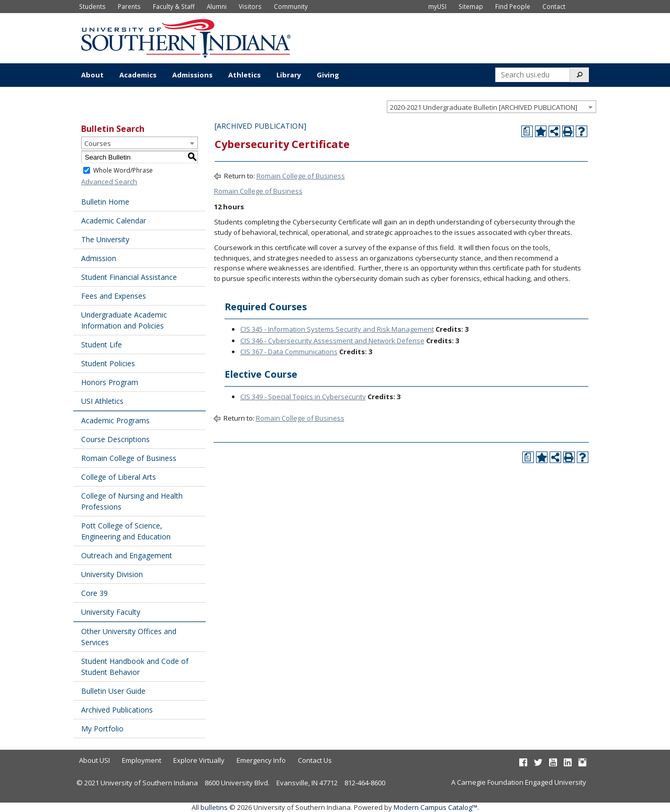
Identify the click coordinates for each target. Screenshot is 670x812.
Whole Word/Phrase (123, 170)
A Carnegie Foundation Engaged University (519, 782)
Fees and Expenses (114, 296)
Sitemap (471, 6)
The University (105, 239)
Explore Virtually (199, 760)
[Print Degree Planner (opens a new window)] (527, 131)
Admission (99, 258)
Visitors (250, 6)
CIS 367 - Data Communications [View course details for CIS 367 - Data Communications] (289, 352)
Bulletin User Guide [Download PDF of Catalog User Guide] (113, 691)
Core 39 (94, 593)
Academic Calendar (114, 221)
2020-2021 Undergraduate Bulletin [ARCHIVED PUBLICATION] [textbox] (484, 107)
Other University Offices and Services (129, 637)
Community (291, 6)
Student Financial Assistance (129, 277)
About (92, 75)
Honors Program (110, 382)
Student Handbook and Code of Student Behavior (135, 667)
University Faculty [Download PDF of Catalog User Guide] (111, 612)
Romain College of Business (129, 458)
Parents (129, 6)
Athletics (244, 75)
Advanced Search (109, 182)
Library (289, 75)
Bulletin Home (105, 202)
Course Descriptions (115, 439)
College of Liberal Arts (119, 477)
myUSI (437, 6)
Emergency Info (261, 760)
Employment (142, 760)
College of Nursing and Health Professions (132, 501)
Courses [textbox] (98, 143)
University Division (112, 574)
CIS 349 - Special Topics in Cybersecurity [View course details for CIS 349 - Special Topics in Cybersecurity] (303, 397)
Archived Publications (117, 710)
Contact (554, 6)
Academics (138, 75)
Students (92, 6)
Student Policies (108, 363)
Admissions (192, 75)
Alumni (217, 6)
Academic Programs (115, 420)
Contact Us (315, 760)
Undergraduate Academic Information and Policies (124, 320)
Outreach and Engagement (127, 555)
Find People (513, 6)
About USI (94, 760)
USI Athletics (102, 401)
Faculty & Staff (174, 6)
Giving (328, 75)
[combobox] (492, 107)
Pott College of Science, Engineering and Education (126, 531)
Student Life (102, 345)
